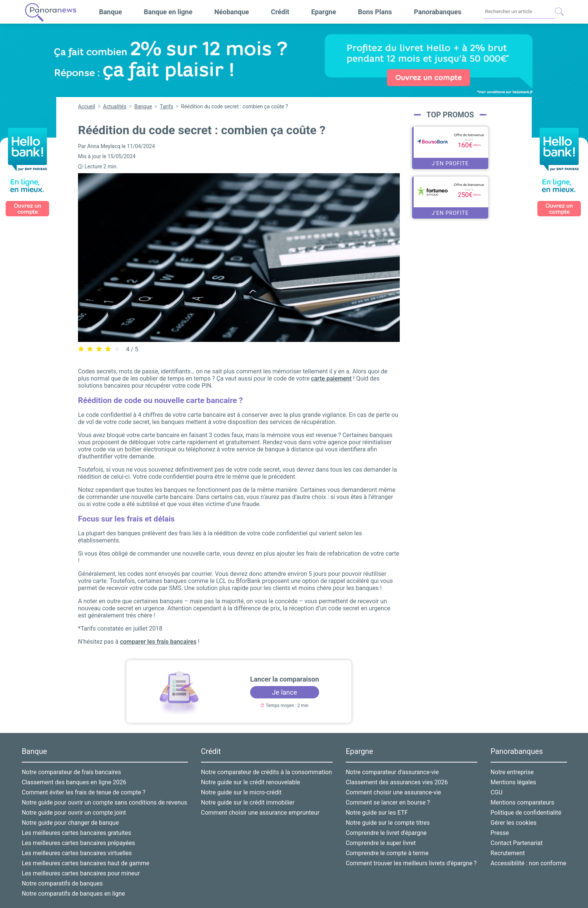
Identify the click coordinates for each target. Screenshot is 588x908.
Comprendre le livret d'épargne (386, 833)
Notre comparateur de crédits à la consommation (266, 772)
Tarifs (166, 106)
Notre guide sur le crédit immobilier (248, 802)
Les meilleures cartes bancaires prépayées (78, 843)
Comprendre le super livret (381, 843)
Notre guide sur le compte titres (388, 823)
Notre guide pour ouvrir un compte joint (74, 813)
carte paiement (331, 378)
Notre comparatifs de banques (62, 883)
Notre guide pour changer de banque (70, 823)
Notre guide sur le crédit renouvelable (250, 782)
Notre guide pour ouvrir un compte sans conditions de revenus (104, 802)
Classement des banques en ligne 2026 (74, 782)
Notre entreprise (512, 772)
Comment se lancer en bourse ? (388, 802)
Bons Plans (375, 12)
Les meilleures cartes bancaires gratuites (76, 833)
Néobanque (232, 12)
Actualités (115, 106)
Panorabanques (438, 12)
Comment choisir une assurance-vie (393, 792)
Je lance (284, 692)
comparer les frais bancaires (158, 642)
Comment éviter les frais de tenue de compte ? (84, 792)
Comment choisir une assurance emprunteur (260, 813)
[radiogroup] (99, 349)
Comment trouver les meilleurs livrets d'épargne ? (411, 863)
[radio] (81, 349)
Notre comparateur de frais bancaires (71, 772)
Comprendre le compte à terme (387, 853)
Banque (110, 12)
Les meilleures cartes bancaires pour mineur (81, 873)
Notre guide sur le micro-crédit (241, 792)
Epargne (324, 12)
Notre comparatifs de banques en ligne (73, 894)
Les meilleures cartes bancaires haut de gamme (85, 863)
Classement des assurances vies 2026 (397, 782)
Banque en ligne (168, 12)
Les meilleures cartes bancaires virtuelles (77, 853)
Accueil (87, 106)
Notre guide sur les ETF (377, 813)
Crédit (280, 12)
